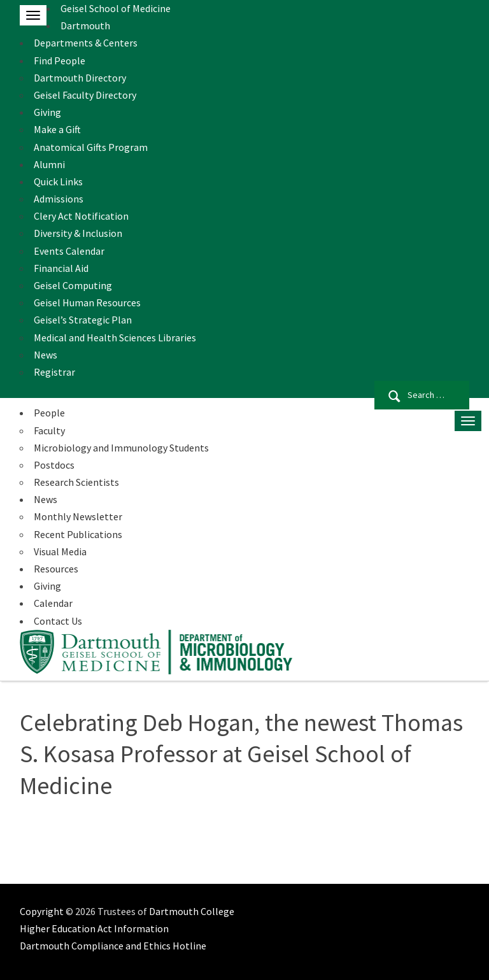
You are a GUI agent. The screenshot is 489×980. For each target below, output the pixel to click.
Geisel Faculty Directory (85, 95)
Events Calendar (69, 251)
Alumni (49, 164)
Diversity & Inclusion (78, 233)
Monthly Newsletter (78, 516)
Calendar (53, 603)
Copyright (42, 911)
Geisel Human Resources (87, 302)
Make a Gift (57, 129)
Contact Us (58, 621)
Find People (60, 60)
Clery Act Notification (81, 216)
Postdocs (54, 465)
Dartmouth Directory (80, 78)
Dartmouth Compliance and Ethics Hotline (113, 946)
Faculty (49, 430)
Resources (56, 569)
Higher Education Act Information (94, 928)
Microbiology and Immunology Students (121, 448)
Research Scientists (76, 482)
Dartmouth (85, 25)
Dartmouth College (192, 911)
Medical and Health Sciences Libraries (115, 337)
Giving (47, 112)
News (46, 355)
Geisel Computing (73, 285)
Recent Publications (78, 534)
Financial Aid (61, 268)
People (49, 413)
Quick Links (58, 181)
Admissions (59, 199)
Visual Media (60, 551)
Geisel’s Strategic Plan (83, 320)
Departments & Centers (86, 43)
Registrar (54, 372)
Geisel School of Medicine (116, 8)
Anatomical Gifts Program (91, 147)
